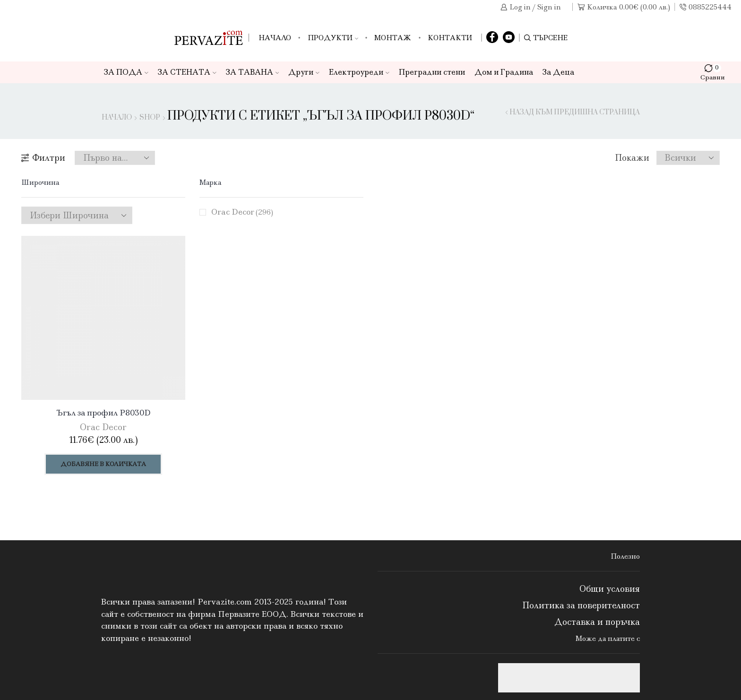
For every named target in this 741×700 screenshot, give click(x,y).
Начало (275, 38)
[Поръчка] (115, 158)
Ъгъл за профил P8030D (103, 413)
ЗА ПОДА (126, 72)
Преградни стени (432, 72)
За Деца (558, 72)
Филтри (43, 158)
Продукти (333, 38)
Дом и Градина (504, 72)
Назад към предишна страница (575, 112)
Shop (150, 118)
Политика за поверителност (581, 605)
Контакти (450, 38)
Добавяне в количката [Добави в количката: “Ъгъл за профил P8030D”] (103, 464)
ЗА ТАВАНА (253, 72)
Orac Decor (242, 212)
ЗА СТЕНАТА (187, 72)
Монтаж (393, 38)
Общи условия (610, 589)
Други (304, 72)
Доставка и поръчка (597, 622)
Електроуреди (359, 72)
